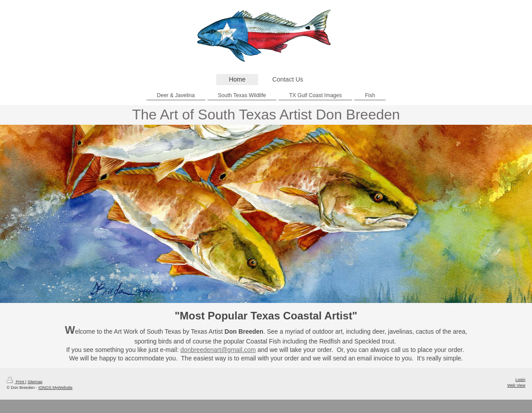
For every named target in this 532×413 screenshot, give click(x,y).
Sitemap (35, 382)
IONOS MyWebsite (56, 388)
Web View (516, 385)
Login (520, 380)
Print (16, 382)
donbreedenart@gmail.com (218, 350)
